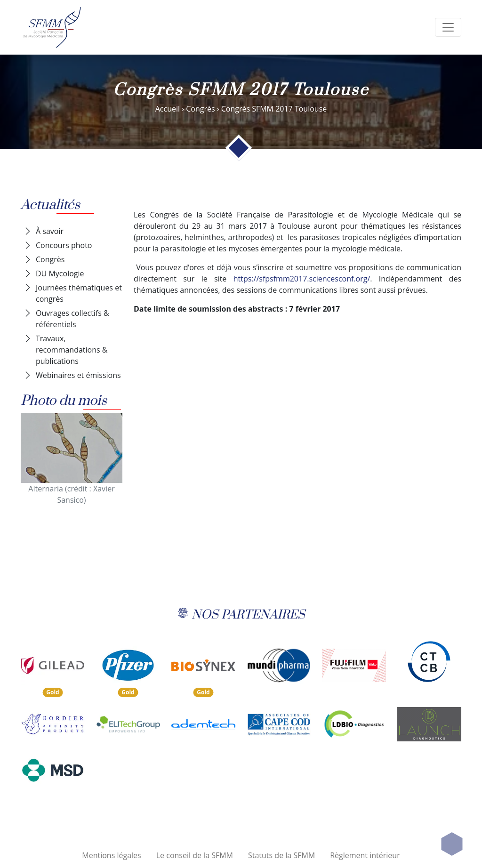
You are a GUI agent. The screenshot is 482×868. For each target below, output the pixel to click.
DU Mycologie (60, 273)
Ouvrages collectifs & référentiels (72, 319)
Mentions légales (111, 855)
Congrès (200, 109)
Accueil (168, 109)
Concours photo (64, 245)
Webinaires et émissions (78, 375)
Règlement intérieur (365, 855)
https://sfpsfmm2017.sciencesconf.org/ (302, 279)
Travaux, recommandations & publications (72, 350)
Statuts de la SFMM (281, 855)
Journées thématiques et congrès (79, 293)
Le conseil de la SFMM (195, 855)
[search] (448, 27)
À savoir (50, 231)
